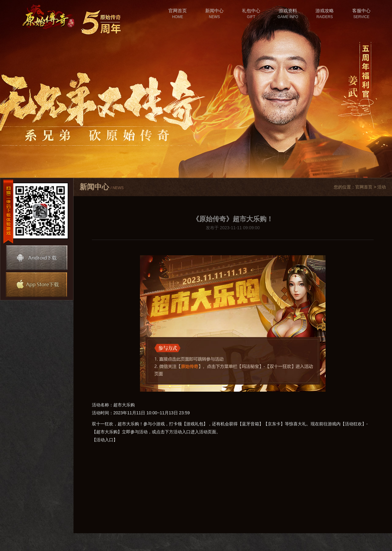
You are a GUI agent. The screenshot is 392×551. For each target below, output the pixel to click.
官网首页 (364, 187)
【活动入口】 (105, 440)
